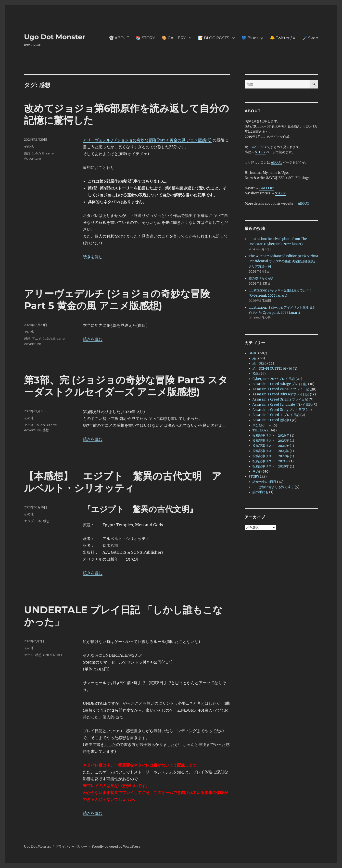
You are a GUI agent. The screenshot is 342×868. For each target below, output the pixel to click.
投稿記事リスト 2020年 (271, 466)
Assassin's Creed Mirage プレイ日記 (280, 384)
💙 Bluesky (252, 38)
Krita (256, 374)
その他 (29, 146)
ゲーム (29, 655)
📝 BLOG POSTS (214, 38)
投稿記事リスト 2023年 (271, 451)
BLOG (253, 353)
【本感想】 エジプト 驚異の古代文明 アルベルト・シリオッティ (123, 482)
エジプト (30, 521)
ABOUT (277, 162)
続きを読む (93, 257)
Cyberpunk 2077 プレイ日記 (274, 379)
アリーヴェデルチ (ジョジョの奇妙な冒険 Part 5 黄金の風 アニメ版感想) (147, 140)
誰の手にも (260, 492)
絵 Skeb (260, 363)
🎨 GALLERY (174, 38)
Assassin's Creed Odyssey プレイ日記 (281, 394)
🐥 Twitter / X (283, 38)
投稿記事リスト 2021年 (271, 461)
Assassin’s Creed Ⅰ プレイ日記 (276, 415)
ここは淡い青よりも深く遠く (273, 487)
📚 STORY (145, 38)
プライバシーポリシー (71, 847)
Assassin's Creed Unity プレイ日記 (279, 410)
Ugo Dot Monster (55, 37)
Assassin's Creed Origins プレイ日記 (280, 399)
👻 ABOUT (119, 38)
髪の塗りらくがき (261, 278)
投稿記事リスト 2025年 (271, 441)
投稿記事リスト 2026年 (271, 435)
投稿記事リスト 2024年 (271, 446)
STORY (260, 152)
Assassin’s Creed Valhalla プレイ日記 (281, 389)
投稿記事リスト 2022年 (271, 456)
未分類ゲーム (262, 425)
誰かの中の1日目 (264, 482)
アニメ (37, 339)
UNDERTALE (53, 655)
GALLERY (259, 147)
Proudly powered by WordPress (116, 847)
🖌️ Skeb (310, 38)
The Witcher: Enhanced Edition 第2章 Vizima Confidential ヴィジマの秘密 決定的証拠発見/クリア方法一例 (283, 261)
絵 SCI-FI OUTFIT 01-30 (272, 369)
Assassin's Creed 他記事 (271, 420)
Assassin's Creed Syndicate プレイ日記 (282, 405)
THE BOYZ (261, 430)
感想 (27, 153)
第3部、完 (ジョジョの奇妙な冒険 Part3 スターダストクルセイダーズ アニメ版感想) (126, 386)
